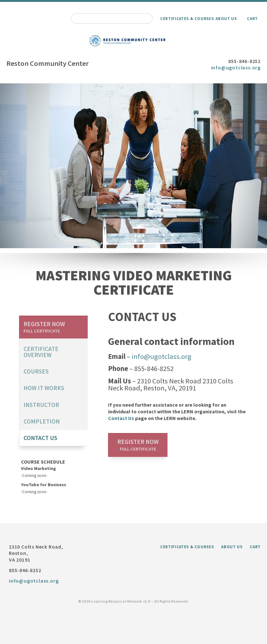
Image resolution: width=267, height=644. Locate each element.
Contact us (40, 438)
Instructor (41, 405)
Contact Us (121, 418)
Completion (42, 421)
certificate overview (41, 352)
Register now (138, 445)
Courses (36, 371)
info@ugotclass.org (236, 67)
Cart (252, 18)
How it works (44, 388)
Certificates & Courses (187, 18)
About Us (226, 18)
